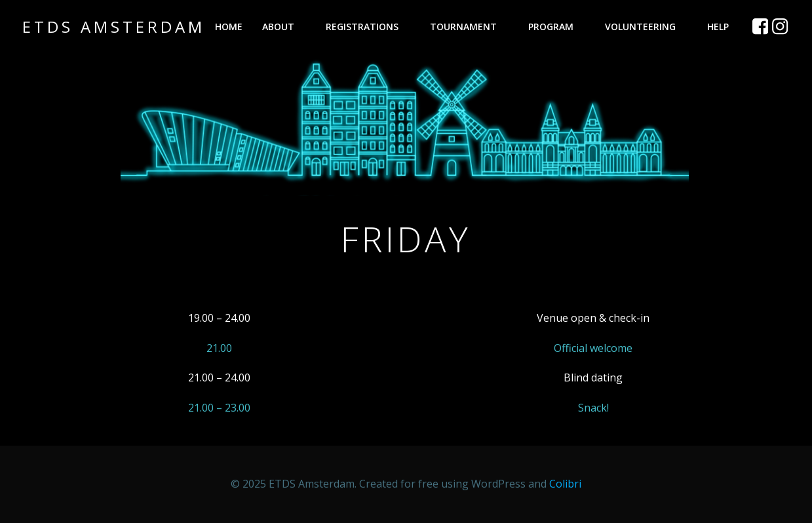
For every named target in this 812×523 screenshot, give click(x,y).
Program (557, 27)
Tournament (469, 27)
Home (229, 27)
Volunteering (646, 27)
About (284, 27)
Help (724, 27)
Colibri (565, 484)
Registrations (368, 27)
